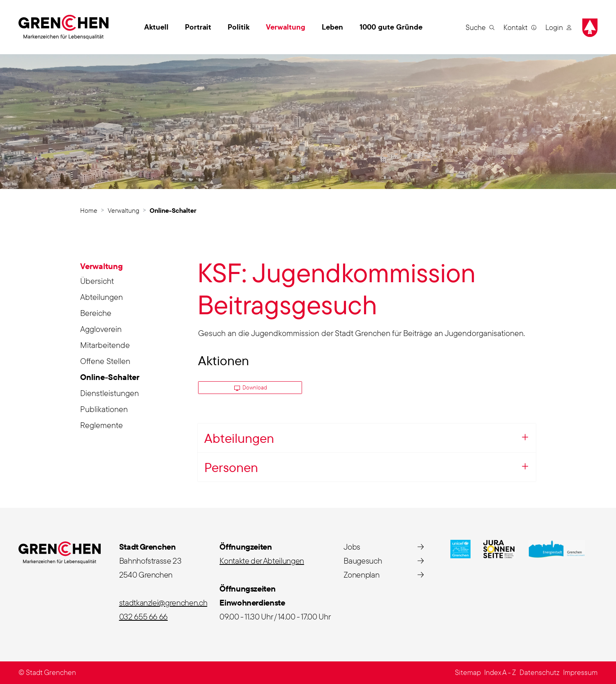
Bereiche (96, 313)
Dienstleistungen (110, 393)
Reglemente (102, 425)
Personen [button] (231, 467)
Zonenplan (361, 575)
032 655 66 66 (143, 616)
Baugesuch (363, 561)
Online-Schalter (110, 378)
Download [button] (251, 387)
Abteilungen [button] (239, 438)
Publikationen (104, 409)
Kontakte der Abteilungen (262, 561)
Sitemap (468, 672)
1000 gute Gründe (391, 27)
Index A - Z (500, 672)
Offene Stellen (105, 361)
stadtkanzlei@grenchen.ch (163, 602)
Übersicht (97, 281)
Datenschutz (540, 672)
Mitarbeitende (105, 345)
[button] (480, 27)
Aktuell (156, 27)
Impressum (580, 672)
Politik (239, 27)
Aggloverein (101, 329)
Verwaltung (286, 27)
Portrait (198, 27)
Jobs (352, 547)
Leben (332, 27)
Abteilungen (102, 297)
